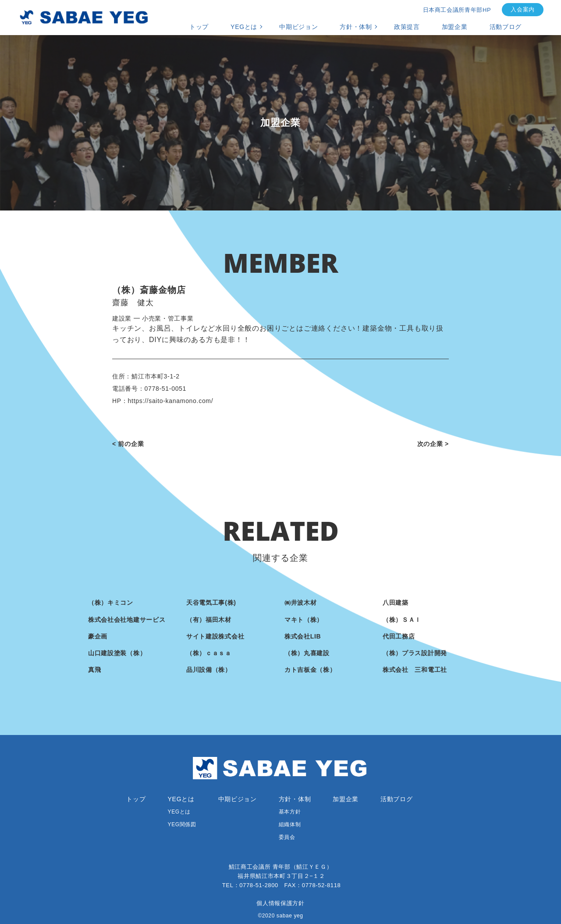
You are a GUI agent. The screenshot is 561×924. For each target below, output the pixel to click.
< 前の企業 (128, 444)
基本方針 (290, 812)
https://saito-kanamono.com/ (171, 401)
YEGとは (244, 27)
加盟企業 (455, 27)
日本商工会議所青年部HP (457, 10)
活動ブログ (506, 27)
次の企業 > (433, 444)
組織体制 (290, 824)
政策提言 (407, 27)
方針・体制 (356, 27)
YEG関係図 (182, 824)
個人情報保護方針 (280, 903)
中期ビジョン (298, 27)
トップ (199, 27)
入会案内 (523, 9)
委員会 (287, 837)
